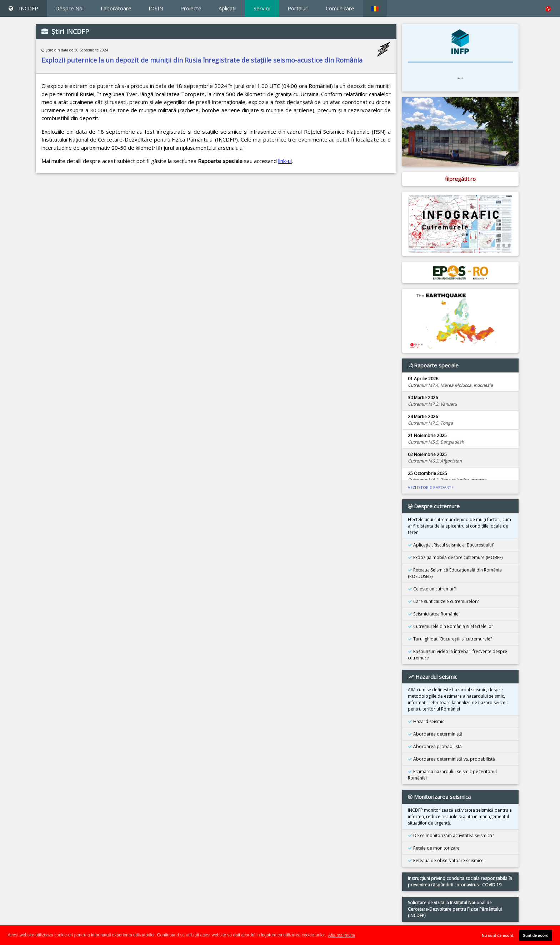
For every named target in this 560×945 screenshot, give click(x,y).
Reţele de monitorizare (434, 848)
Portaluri (298, 8)
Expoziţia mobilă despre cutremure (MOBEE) (455, 557)
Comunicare (340, 8)
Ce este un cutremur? (432, 589)
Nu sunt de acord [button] (497, 935)
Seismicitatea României (434, 614)
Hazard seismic (426, 721)
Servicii (262, 8)
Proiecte (191, 8)
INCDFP (23, 8)
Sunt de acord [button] (536, 935)
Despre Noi (69, 8)
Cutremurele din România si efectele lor (451, 626)
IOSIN (156, 8)
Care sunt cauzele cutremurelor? (443, 601)
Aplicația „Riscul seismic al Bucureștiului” (451, 545)
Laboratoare (116, 8)
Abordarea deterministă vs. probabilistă (451, 759)
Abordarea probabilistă (435, 746)
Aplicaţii (227, 8)
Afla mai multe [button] (341, 935)
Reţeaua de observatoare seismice (446, 860)
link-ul (285, 161)
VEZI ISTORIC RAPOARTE (431, 487)
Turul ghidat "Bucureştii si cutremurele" (450, 639)
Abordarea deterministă (435, 734)
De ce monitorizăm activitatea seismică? (451, 835)
